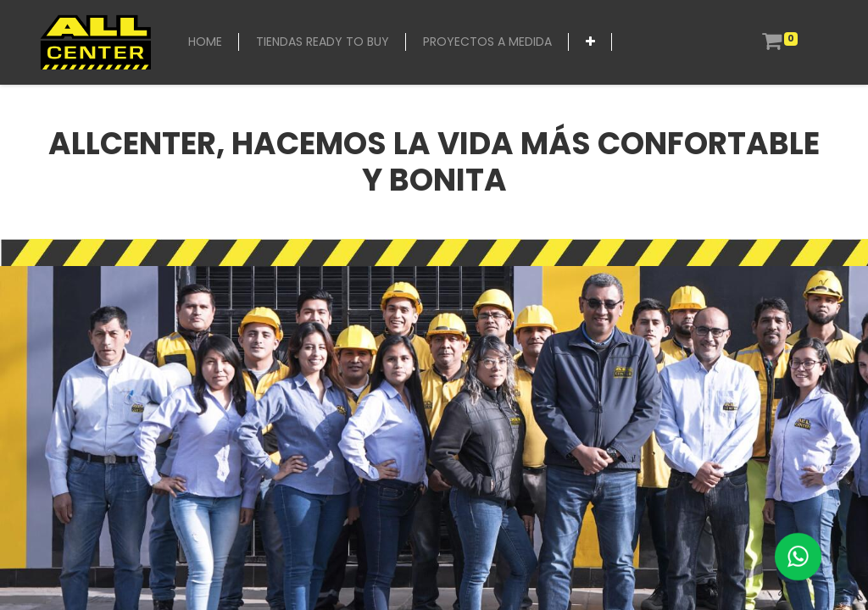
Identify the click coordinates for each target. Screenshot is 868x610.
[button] (590, 42)
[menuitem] (205, 42)
